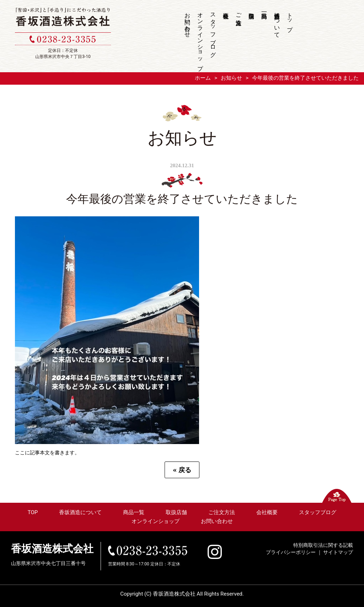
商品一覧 (265, 37)
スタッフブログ (213, 31)
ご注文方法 (239, 12)
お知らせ (231, 78)
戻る (182, 470)
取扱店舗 (252, 37)
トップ (290, 19)
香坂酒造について (277, 22)
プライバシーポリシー (291, 552)
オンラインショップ (200, 38)
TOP (33, 512)
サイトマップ (338, 552)
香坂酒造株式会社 (52, 549)
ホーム (203, 78)
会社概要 (226, 37)
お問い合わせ (188, 22)
